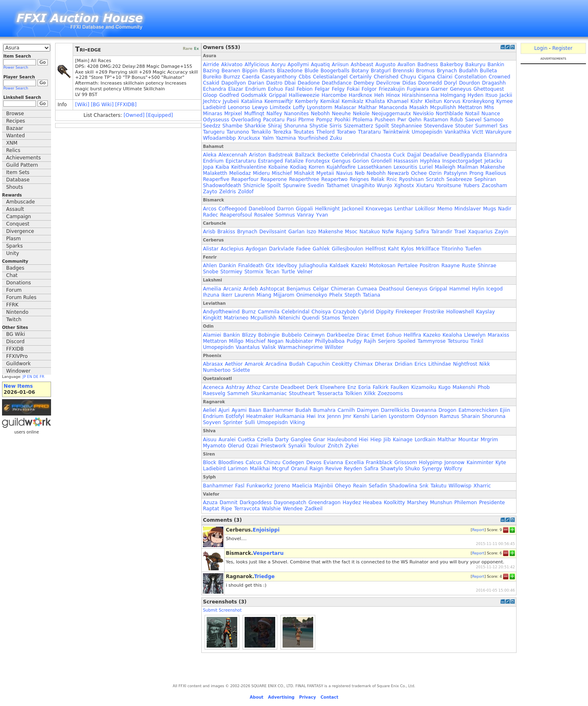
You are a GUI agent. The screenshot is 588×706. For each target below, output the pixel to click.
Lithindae (440, 364)
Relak (378, 179)
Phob (484, 387)
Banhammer (278, 410)
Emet (378, 335)
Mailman (468, 167)
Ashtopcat (272, 289)
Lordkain (425, 440)
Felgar (322, 89)
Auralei (227, 440)
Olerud (236, 446)
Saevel (473, 120)
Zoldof (246, 192)
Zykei (352, 446)
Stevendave (438, 126)
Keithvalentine (249, 167)
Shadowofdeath (222, 185)
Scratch (435, 179)
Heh (379, 95)
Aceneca (213, 387)
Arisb (209, 232)
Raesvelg (214, 393)
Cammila (268, 312)
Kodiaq (298, 167)
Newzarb (398, 173)
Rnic (392, 179)
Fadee (303, 249)
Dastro (274, 83)
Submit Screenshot (222, 610)
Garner (440, 89)
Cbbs (305, 77)
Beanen (231, 71)
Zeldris (228, 192)
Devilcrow (388, 83)
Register (562, 48)
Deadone (309, 83)
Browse (15, 114)
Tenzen (351, 318)
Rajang (404, 232)
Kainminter (480, 462)
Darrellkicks (395, 410)
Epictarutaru (241, 161)
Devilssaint (273, 232)
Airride (211, 65)
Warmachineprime (301, 347)
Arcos (210, 209)
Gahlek (321, 249)
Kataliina (252, 101)
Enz (352, 387)
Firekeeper (409, 312)
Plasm (13, 239)
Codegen (293, 462)
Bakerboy (452, 65)
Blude (312, 71)
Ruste (469, 266)
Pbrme (306, 120)
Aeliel (210, 410)
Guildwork (18, 364)
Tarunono (238, 132)
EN (29, 377)
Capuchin (318, 364)
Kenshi (361, 416)
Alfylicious (257, 65)
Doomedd (430, 83)
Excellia (354, 462)
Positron (430, 266)
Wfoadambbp (219, 138)
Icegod (494, 289)
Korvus (452, 101)
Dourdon (469, 83)
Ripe (227, 509)
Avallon (407, 65)
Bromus (425, 71)
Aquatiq (320, 65)
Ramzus (449, 416)
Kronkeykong (479, 101)
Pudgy (354, 341)
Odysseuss (216, 120)
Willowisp (460, 486)
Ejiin (505, 410)
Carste (271, 387)
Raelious (496, 173)
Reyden (353, 469)
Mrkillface (428, 249)
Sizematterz (359, 126)
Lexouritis (405, 167)
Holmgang (453, 95)
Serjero (387, 341)
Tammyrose (431, 341)
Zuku (336, 138)
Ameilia (212, 289)
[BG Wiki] (102, 105)
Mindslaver (468, 209)
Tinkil (477, 341)
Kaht (393, 249)
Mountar (468, 440)
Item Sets (18, 172)
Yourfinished (313, 138)
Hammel (459, 289)
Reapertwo (334, 179)
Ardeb (251, 289)
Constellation (471, 77)
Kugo (444, 387)
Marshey (418, 503)
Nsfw (388, 232)
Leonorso (239, 107)
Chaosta (381, 155)
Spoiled (406, 341)
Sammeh (238, 393)
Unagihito (363, 185)
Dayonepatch (290, 503)
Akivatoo (232, 65)
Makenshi (464, 387)
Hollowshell (460, 312)
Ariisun (340, 65)
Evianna (333, 462)
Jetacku (493, 161)
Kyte (501, 462)
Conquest (18, 224)
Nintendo (17, 312)
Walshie (271, 509)
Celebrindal (355, 155)
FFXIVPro (17, 356)
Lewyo (260, 107)
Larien (379, 416)
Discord (15, 342)
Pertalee (408, 266)
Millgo (236, 341)
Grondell (381, 161)
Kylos (407, 249)
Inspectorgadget (462, 161)
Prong (476, 173)
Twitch (14, 319)
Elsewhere (333, 387)
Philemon (466, 503)
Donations (19, 283)
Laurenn (244, 295)
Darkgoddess (256, 503)
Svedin (316, 185)
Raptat (211, 509)
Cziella (265, 440)
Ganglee (301, 440)
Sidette (242, 370)
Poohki (342, 120)
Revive (334, 469)
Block (209, 462)
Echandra (215, 89)
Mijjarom (284, 295)
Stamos (331, 318)
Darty (282, 440)
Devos (314, 462)
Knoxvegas (379, 209)
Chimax (364, 364)
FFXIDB (15, 349)
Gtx (270, 266)
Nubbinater (299, 341)
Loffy (299, 107)
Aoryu (278, 65)
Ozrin (435, 173)
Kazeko (432, 335)
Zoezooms (390, 393)
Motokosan (382, 266)
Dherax (384, 364)
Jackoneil (353, 209)
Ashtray (235, 387)
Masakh (419, 107)
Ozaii (252, 446)
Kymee (504, 101)
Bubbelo (292, 335)
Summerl (486, 126)
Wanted (16, 136)
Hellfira (412, 335)
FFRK (12, 305)
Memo (445, 209)
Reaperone (274, 179)
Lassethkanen (375, 167)
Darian (256, 83)
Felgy (339, 89)
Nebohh (320, 114)
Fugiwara (418, 89)
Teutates (304, 132)
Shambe (233, 126)
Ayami (239, 410)
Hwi (311, 416)
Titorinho (452, 249)
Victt (478, 132)
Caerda (251, 77)
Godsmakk (254, 95)
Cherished (386, 77)
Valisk (269, 347)
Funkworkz (260, 486)
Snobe (211, 272)
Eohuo (275, 89)
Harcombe (334, 95)
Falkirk (381, 387)
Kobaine (278, 167)
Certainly (361, 77)
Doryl (450, 83)
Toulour (317, 446)
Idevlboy (287, 266)
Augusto (385, 65)
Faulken (400, 387)
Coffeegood (233, 209)
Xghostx (404, 185)
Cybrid (366, 312)
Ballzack (305, 155)
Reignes (359, 179)
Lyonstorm (320, 107)
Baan (255, 410)
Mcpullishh (443, 107)
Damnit (229, 503)
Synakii (297, 446)
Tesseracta (330, 393)
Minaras (213, 114)
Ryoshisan (411, 179)
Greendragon (324, 503)
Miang (264, 295)
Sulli (250, 422)
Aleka (210, 155)
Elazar (236, 89)
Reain (360, 486)
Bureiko (212, 77)
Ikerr (227, 295)
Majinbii (323, 486)
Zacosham (494, 185)
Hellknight (327, 209)
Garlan (296, 232)
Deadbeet (293, 387)
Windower (18, 371)
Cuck (399, 155)
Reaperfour (245, 179)
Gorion (361, 161)
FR (42, 377)
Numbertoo (217, 370)
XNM (12, 143)
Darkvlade (282, 249)
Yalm (268, 138)
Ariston (258, 155)
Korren (317, 167)
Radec (210, 215)
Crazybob (344, 312)
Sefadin (378, 486)
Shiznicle (254, 185)
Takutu (438, 486)
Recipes (16, 121)
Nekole (361, 114)
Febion (305, 89)
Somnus (285, 215)
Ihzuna (211, 295)
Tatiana (371, 295)
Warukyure (498, 132)
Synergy (432, 469)
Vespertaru (268, 553)
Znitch (335, 446)
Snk (424, 486)
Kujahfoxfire (341, 167)
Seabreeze (459, 179)
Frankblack (379, 462)
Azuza (210, 503)
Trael (460, 232)
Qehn (415, 120)
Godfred (229, 95)
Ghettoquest (489, 89)
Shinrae (487, 266)
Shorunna (296, 126)
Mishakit (304, 173)
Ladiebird (214, 107)
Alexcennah (233, 155)
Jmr (347, 416)
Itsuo (491, 95)
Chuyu (408, 77)
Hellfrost (376, 249)
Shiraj (275, 126)
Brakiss (226, 232)
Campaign (19, 217)
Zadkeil (314, 509)
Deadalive (435, 155)
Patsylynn (456, 173)
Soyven (212, 422)
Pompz (324, 120)
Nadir (505, 209)
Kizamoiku (424, 387)
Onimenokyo (312, 295)
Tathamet (338, 185)
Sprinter (233, 422)
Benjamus (299, 289)
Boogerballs (335, 71)
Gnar (319, 440)
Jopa (208, 167)
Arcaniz (232, 289)
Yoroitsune (449, 185)
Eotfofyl (235, 416)
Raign (316, 469)
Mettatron (470, 107)
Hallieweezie (304, 95)
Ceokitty (342, 364)
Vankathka (457, 132)
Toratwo (346, 132)
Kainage (403, 440)
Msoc (351, 232)
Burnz (249, 312)
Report (478, 529)
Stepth (353, 295)
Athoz (254, 387)
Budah (297, 364)
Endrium (256, 89)
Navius (344, 173)
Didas (409, 83)
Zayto (210, 192)
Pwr (402, 120)
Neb (360, 173)
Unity (13, 253)
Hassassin (406, 161)
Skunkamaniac (269, 393)
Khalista (375, 101)
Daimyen (368, 410)
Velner (305, 272)
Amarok (254, 364)
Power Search (16, 67)
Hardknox (360, 95)
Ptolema (362, 120)
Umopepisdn (427, 132)
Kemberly (307, 101)
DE (36, 377)
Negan (275, 341)
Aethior (234, 364)
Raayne (451, 266)
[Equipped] (160, 115)
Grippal (278, 95)
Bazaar (15, 128)
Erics (420, 364)
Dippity (385, 312)
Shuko (413, 469)
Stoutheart (302, 393)
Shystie (318, 126)
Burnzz (232, 77)
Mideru (261, 173)
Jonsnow (454, 462)
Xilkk (370, 393)
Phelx (336, 295)
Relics (13, 150)
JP (24, 377)
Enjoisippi (266, 530)
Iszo (311, 232)
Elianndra (496, 155)
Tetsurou (458, 341)
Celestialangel (330, 77)
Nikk (485, 364)
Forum (14, 290)
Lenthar (404, 209)
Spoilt (382, 126)
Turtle (288, 272)
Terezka (282, 132)
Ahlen (210, 266)
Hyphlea (430, 161)
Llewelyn (475, 335)
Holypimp (431, 462)
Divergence (20, 231)
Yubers (472, 185)
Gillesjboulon (348, 249)
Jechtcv (212, 101)
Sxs (504, 126)
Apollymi (298, 65)
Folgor (369, 89)
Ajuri (224, 410)
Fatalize (294, 161)
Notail (472, 114)
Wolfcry (453, 469)
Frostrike (433, 312)
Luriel (426, 167)
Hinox (393, 95)
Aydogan (256, 249)
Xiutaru (425, 185)
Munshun (441, 503)
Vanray (305, 215)
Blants (267, 71)
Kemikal (330, 101)
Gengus (341, 161)
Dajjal (414, 155)
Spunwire (294, 185)
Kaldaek (339, 266)
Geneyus (461, 89)
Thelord (325, 132)
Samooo (493, 120)
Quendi (311, 318)
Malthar (367, 107)
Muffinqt (254, 114)
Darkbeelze (341, 335)
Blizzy (249, 335)
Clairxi (445, 77)
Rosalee (264, 215)
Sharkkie (255, 126)
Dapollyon (234, 83)
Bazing (211, 71)
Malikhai (260, 469)
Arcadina (276, 364)
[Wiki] (82, 105)
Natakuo (370, 232)
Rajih (370, 341)
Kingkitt (212, 318)
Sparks (14, 246)
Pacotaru (274, 120)
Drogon (448, 410)
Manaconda (393, 107)
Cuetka (246, 440)
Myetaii (325, 173)
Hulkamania (290, 416)
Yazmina (286, 138)
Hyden (476, 95)
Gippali (305, 209)
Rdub (457, 120)
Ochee (419, 173)
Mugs (490, 209)
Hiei (364, 440)
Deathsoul (391, 289)
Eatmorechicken (478, 410)
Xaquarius (480, 232)
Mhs (489, 107)
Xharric (482, 486)
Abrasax (213, 364)
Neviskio (424, 114)
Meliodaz (240, 173)
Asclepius (232, 249)
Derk (313, 387)
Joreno (282, 486)
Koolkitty (394, 503)
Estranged (271, 161)
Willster (334, 347)
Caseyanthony (279, 77)
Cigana (427, 77)
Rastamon (436, 120)
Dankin (227, 266)
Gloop (210, 95)
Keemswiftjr (278, 101)
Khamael (398, 101)
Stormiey (232, 272)
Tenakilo (261, 132)
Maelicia (302, 486)
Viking (297, 422)
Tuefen (473, 249)
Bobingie (269, 335)
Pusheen (385, 120)
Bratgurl (381, 71)
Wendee (293, 509)
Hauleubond (342, 440)
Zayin (501, 232)
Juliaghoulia (313, 266)
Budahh (468, 71)
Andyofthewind (221, 312)
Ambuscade (20, 202)
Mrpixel (233, 114)
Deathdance (337, 83)
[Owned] (134, 115)
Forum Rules (21, 297)
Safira (422, 232)
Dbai (290, 83)
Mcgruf (280, 469)
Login (541, 48)
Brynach (447, 71)
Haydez (352, 503)
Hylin (478, 289)
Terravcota (247, 509)
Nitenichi (289, 318)
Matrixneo (236, 318)
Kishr (416, 101)
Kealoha (452, 335)
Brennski (403, 71)
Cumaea (367, 289)
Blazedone (290, 71)
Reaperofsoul (236, 215)
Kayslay (486, 312)
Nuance (491, 114)
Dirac (363, 335)
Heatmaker (260, 416)
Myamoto (214, 446)
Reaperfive (216, 179)
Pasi (292, 120)
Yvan (322, 215)
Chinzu (272, 462)
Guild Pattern (22, 165)
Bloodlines (231, 462)
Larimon (238, 469)
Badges (15, 268)
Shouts (14, 187)
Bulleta (488, 71)
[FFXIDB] (126, 105)
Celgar (321, 289)
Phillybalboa (330, 341)
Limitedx (280, 107)
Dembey (364, 83)
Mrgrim (489, 440)
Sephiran (485, 179)
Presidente (492, 503)
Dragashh (494, 83)
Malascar (345, 107)
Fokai (353, 89)
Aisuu (210, 440)
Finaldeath (251, 266)
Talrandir (442, 232)
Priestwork (273, 446)
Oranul (299, 469)
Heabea (372, 503)
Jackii (506, 95)
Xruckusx (249, 138)
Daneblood (262, 209)
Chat (12, 275)
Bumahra (324, 410)
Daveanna (424, 410)
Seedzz (212, 126)
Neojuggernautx (391, 114)
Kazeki (359, 266)
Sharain (470, 416)
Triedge (264, 576)
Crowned (500, 77)
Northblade (449, 114)
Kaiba (222, 167)
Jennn (334, 416)
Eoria (364, 387)
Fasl (290, 89)
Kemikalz (352, 101)
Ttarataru (369, 132)
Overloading (246, 120)
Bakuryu (475, 65)
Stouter (464, 126)
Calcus (254, 462)
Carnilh (346, 410)
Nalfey (274, 114)
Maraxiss (498, 335)
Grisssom (406, 462)
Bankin (496, 65)
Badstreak (281, 155)
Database (18, 180)
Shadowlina (403, 486)
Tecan (272, 272)
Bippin (250, 71)
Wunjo (384, 185)
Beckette (328, 155)
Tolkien (353, 393)
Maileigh (445, 167)
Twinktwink (396, 132)
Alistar (211, 249)
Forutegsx (317, 161)
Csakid (211, 83)
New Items (18, 386)
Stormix (254, 272)
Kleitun (433, 101)
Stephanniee (407, 126)
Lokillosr (425, 209)
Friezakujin (392, 89)
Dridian (404, 364)
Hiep (376, 440)
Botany (360, 71)
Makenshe (492, 167)
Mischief (282, 173)
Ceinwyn (314, 335)
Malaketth (215, 173)
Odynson (427, 416)
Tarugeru (214, 132)
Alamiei (212, 335)
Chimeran (343, 289)
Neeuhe (341, 114)
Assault (15, 209)
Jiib (387, 440)
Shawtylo (392, 469)
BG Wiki (16, 334)
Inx (321, 416)
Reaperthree (304, 179)
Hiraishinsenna (420, 95)
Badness (428, 65)
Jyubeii (231, 101)
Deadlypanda (466, 155)
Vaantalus (248, 347)
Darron (286, 209)
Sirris (336, 126)
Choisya (321, 312)
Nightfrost (465, 364)
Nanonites (297, 114)
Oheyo (343, 486)
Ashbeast (362, 65)
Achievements (23, 158)
